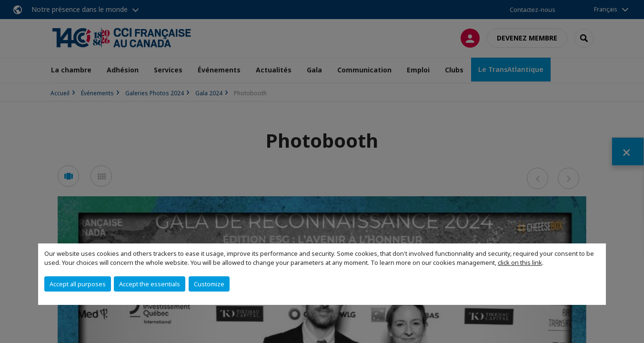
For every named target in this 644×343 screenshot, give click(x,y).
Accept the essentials (150, 284)
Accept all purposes (78, 284)
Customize (209, 284)
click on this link (520, 262)
